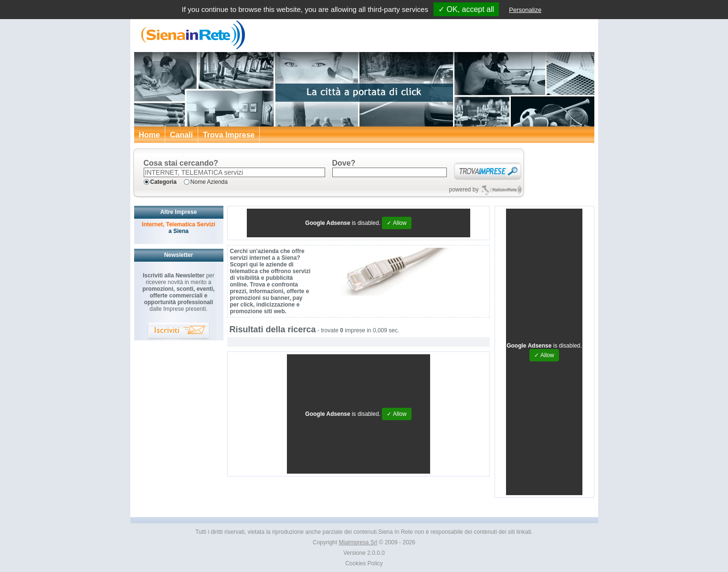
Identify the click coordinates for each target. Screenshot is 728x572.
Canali (181, 135)
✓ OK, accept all (466, 9)
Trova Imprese (229, 135)
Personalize (525, 10)
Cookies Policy (364, 563)
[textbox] (234, 172)
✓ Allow (396, 223)
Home (149, 135)
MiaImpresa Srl (358, 542)
